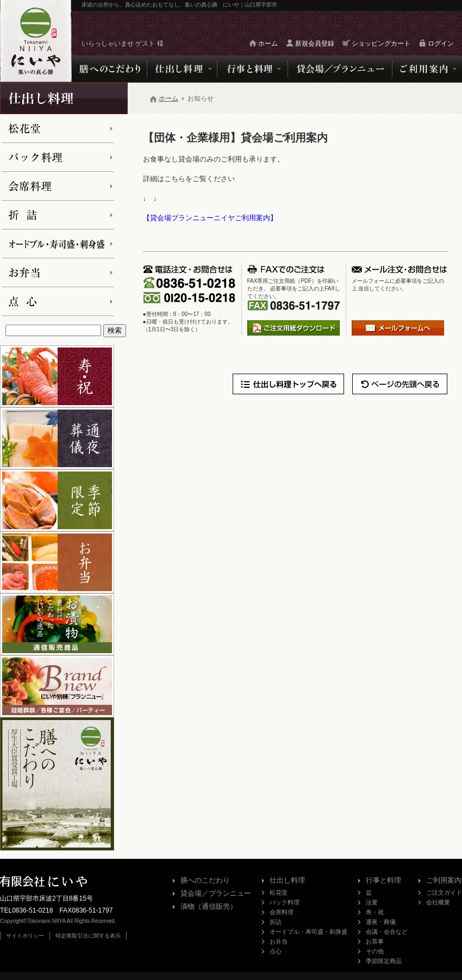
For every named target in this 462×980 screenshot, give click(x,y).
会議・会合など (387, 932)
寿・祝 (375, 912)
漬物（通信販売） (209, 906)
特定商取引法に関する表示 (88, 936)
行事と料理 (383, 880)
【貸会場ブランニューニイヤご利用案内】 (210, 218)
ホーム (268, 44)
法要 (372, 902)
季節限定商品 (384, 961)
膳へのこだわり (205, 880)
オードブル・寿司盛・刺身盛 (308, 932)
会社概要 (438, 902)
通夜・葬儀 (381, 922)
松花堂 (279, 892)
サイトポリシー (25, 936)
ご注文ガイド (444, 892)
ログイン (441, 44)
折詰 (276, 922)
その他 (375, 951)
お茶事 (375, 941)
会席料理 (282, 912)
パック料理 (285, 902)
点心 (276, 951)
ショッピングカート (381, 44)
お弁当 (279, 941)
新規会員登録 (315, 44)
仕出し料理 (287, 880)
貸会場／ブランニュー (216, 893)
